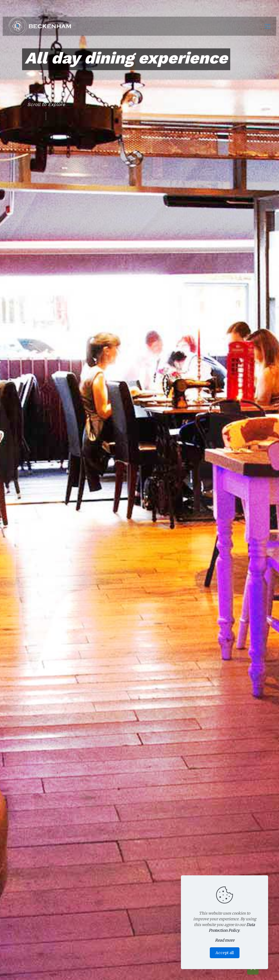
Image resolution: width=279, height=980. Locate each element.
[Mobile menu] (268, 26)
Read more (225, 940)
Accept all (225, 953)
